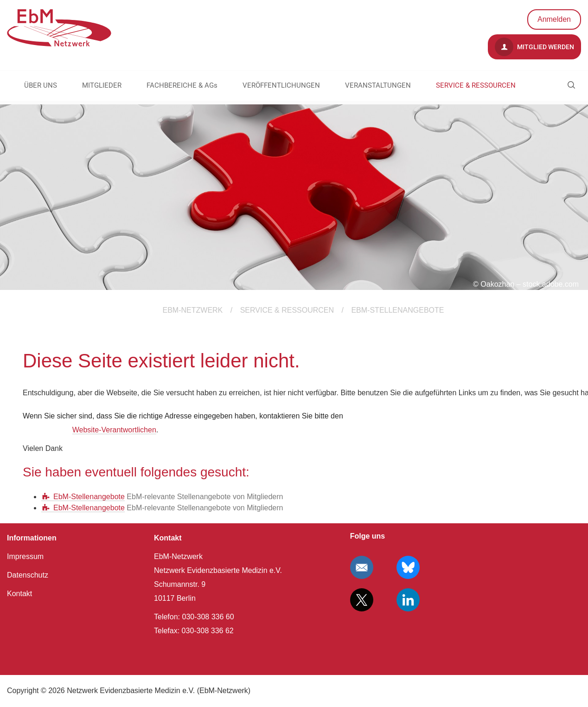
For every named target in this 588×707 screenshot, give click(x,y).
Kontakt (19, 594)
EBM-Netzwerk (193, 310)
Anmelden (554, 19)
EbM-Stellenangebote (89, 497)
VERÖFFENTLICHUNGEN (281, 85)
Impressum (25, 556)
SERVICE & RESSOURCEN (476, 85)
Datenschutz (28, 575)
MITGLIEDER (102, 85)
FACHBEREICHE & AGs (182, 85)
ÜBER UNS (41, 85)
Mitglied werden (534, 47)
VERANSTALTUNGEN (378, 85)
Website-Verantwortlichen (114, 430)
